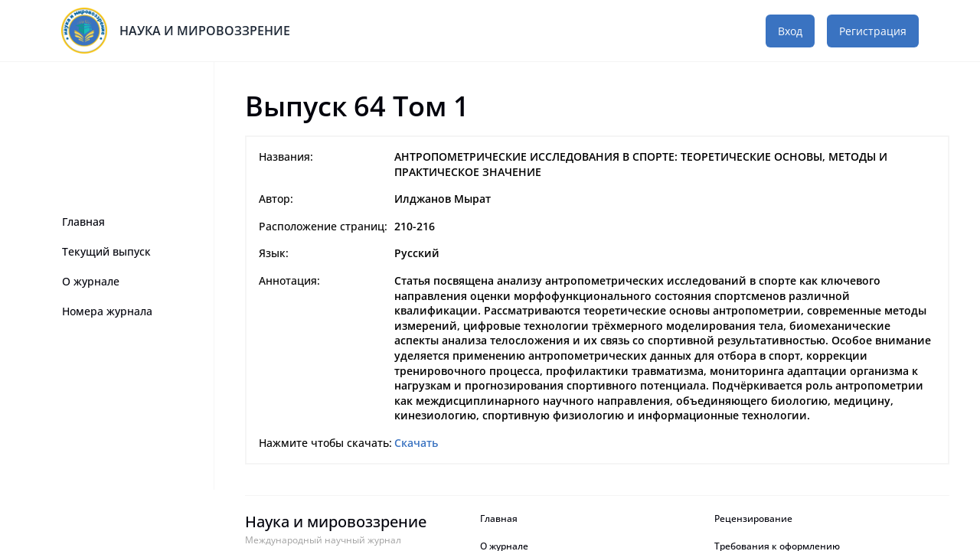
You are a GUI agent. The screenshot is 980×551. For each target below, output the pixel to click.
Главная (83, 222)
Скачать (416, 443)
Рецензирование (755, 519)
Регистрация (873, 31)
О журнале (91, 281)
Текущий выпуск (106, 251)
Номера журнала (107, 311)
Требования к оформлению (777, 546)
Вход (790, 31)
